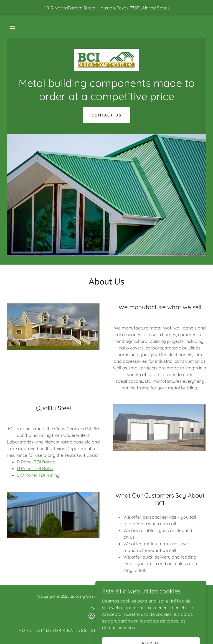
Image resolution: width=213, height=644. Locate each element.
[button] (12, 27)
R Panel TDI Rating (36, 462)
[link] (106, 60)
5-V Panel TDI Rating (38, 475)
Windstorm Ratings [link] (62, 630)
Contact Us (106, 115)
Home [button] (25, 630)
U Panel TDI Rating (36, 468)
